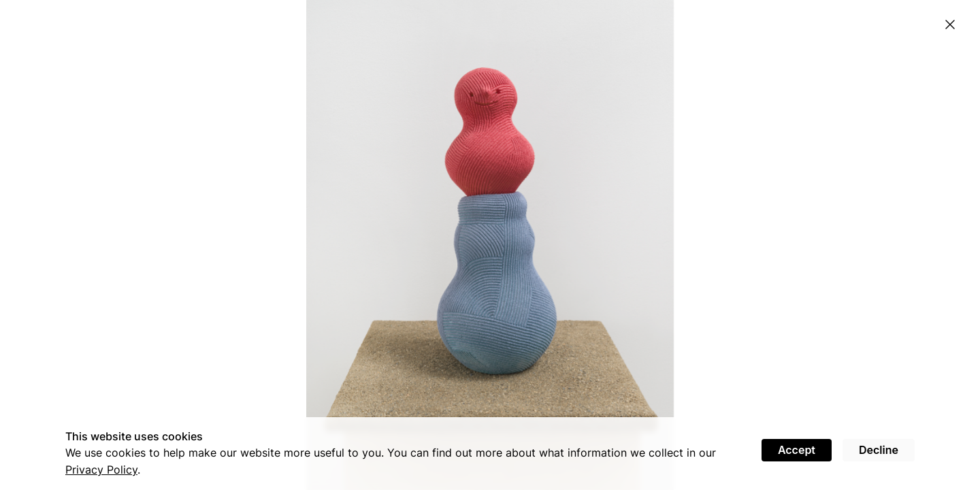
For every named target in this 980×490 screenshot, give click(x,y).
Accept (797, 450)
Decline (879, 450)
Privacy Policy (101, 470)
